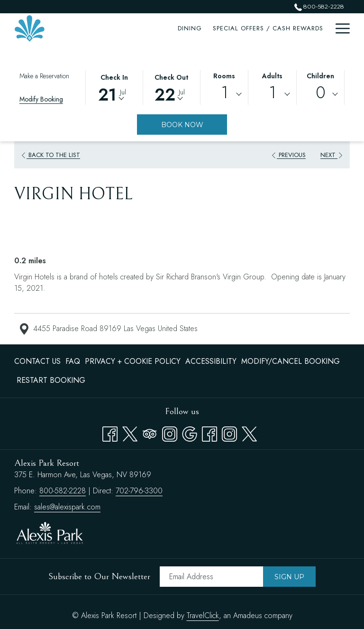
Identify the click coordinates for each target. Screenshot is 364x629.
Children (320, 76)
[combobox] (224, 94)
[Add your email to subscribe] (211, 577)
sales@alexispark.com (67, 507)
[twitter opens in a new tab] (249, 432)
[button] (114, 87)
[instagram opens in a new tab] (229, 432)
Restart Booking (51, 380)
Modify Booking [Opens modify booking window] (41, 99)
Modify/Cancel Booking (291, 361)
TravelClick (203, 615)
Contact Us (37, 361)
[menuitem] (124, 28)
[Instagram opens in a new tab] (170, 432)
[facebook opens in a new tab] (209, 432)
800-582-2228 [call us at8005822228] (319, 6)
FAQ (73, 361)
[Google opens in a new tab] (190, 432)
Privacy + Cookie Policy (133, 361)
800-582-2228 (63, 491)
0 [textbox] (321, 93)
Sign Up (289, 577)
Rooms (224, 76)
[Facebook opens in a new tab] (110, 432)
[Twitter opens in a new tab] (130, 432)
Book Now (182, 125)
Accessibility (211, 361)
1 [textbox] (224, 93)
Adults (272, 76)
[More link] (339, 28)
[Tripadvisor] (150, 432)
